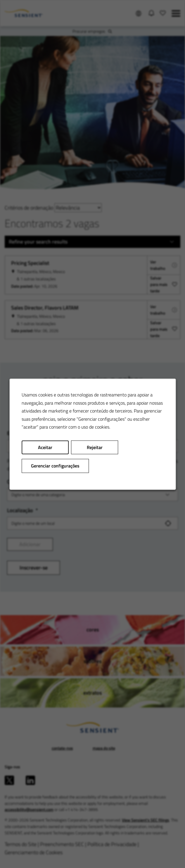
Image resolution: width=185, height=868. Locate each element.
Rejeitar (94, 447)
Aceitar (45, 447)
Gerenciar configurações (55, 465)
